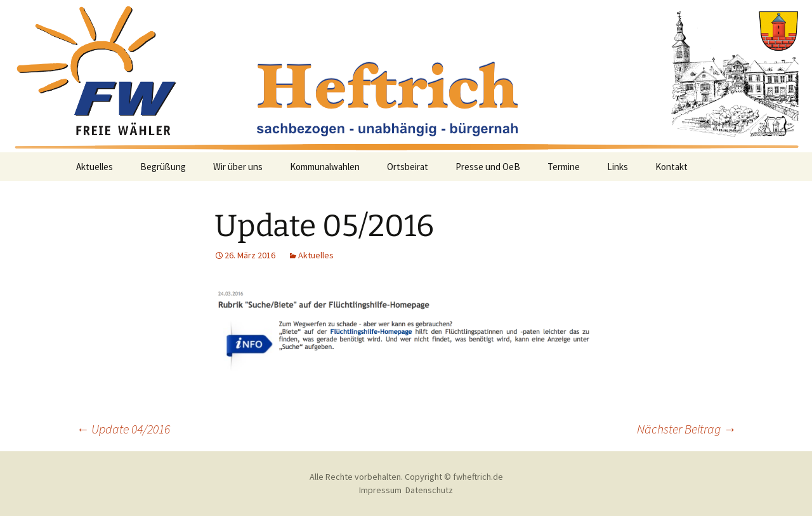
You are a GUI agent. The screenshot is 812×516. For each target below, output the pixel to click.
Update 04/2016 (123, 429)
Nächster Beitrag (686, 429)
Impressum (380, 490)
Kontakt (671, 167)
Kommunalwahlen (325, 167)
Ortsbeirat (408, 167)
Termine (564, 167)
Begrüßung (163, 167)
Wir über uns (238, 167)
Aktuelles (95, 167)
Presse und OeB (488, 167)
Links (618, 167)
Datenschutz (429, 490)
